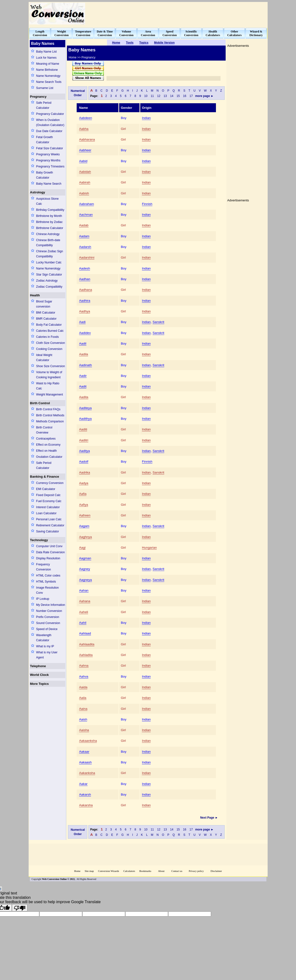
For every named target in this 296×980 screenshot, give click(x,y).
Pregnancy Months (48, 160)
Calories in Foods (47, 337)
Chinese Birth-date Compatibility (48, 243)
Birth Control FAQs (48, 409)
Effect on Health (46, 451)
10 (146, 96)
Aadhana (86, 290)
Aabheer (85, 150)
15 (178, 96)
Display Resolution (48, 558)
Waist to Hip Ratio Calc (48, 386)
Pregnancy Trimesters (50, 166)
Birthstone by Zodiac (49, 222)
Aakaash (85, 762)
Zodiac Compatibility (49, 287)
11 (152, 96)
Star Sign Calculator (49, 275)
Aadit (83, 386)
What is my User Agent (47, 655)
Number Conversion (49, 611)
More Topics (40, 684)
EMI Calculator (46, 489)
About (161, 871)
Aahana (85, 601)
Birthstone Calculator (50, 228)
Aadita (84, 397)
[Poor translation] (20, 908)
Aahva (84, 676)
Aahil (83, 623)
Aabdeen (86, 118)
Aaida (83, 687)
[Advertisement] (179, 14)
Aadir (83, 376)
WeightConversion (62, 33)
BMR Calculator (46, 319)
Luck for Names (46, 58)
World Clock (40, 675)
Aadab (84, 225)
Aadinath (86, 365)
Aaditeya (85, 408)
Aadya (84, 483)
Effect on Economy (48, 445)
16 (185, 96)
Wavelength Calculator (44, 638)
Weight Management (50, 395)
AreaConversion (148, 33)
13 (165, 96)
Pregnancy (38, 97)
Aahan (84, 590)
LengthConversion (40, 33)
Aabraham (87, 204)
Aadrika (85, 472)
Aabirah (85, 182)
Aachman (86, 215)
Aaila (83, 698)
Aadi (82, 322)
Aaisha (84, 730)
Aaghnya (86, 537)
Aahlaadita (87, 644)
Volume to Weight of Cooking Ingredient (49, 375)
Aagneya (86, 580)
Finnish (147, 204)
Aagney (85, 569)
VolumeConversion (127, 33)
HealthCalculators (213, 33)
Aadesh (85, 268)
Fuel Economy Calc (49, 501)
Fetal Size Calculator (50, 148)
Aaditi (83, 429)
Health (35, 295)
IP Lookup (43, 599)
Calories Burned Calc (50, 331)
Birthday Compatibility (50, 210)
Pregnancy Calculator (50, 114)
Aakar (83, 784)
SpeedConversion (170, 33)
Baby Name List (46, 52)
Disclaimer (216, 871)
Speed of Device (47, 629)
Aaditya (84, 451)
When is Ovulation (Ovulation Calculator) (50, 122)
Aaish (83, 719)
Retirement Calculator (50, 525)
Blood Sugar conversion (44, 304)
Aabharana (87, 139)
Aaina (83, 709)
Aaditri (84, 440)
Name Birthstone (47, 70)
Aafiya (84, 505)
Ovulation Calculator (49, 457)
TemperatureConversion (83, 33)
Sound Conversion (48, 623)
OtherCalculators (234, 33)
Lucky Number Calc (49, 262)
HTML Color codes (48, 576)
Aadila (84, 354)
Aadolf (84, 462)
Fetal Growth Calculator (45, 140)
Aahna (84, 666)
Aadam (84, 236)
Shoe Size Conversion (51, 366)
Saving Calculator (48, 531)
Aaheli (84, 612)
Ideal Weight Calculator (44, 358)
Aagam (84, 526)
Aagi (82, 548)
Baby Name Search (49, 184)
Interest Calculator (48, 507)
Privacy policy (196, 871)
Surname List (45, 88)
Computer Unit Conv (49, 546)
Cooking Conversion (49, 349)
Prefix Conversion (48, 617)
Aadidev (85, 333)
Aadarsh (85, 247)
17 (191, 96)
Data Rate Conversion (50, 552)
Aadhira (85, 301)
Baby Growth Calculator (45, 175)
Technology (39, 540)
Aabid (83, 161)
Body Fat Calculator (49, 325)
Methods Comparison (50, 421)
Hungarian (149, 548)
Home (77, 871)
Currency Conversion (50, 483)
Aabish (84, 193)
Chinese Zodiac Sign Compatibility (50, 254)
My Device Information (51, 605)
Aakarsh (85, 794)
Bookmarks (145, 871)
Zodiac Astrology (47, 281)
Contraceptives (46, 439)
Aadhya (85, 311)
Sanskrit (158, 322)
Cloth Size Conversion (51, 343)
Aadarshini (87, 257)
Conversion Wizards (109, 871)
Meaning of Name (48, 64)
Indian (146, 118)
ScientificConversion (191, 33)
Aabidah (85, 172)
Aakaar (84, 752)
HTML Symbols (46, 582)
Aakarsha (86, 805)
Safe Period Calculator (44, 105)
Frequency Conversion (44, 567)
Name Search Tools (49, 82)
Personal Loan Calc (49, 519)
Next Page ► (210, 818)
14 (172, 96)
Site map (89, 871)
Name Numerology (48, 76)
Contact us (177, 871)
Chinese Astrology (48, 234)
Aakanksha (87, 773)
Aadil (83, 344)
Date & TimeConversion (105, 33)
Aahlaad (85, 633)
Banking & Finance (45, 477)
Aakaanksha (88, 741)
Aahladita (86, 655)
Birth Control (40, 403)
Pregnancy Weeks (48, 154)
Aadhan (85, 279)
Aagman (85, 558)
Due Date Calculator (49, 131)
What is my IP (45, 646)
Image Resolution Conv (47, 590)
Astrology (38, 192)
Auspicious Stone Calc (47, 201)
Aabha (84, 129)
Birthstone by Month (49, 216)
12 (159, 96)
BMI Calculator (46, 313)
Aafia (83, 494)
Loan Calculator (46, 513)
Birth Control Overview (44, 430)
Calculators (129, 871)
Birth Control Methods (50, 415)
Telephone (38, 666)
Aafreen (85, 515)
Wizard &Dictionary (256, 33)
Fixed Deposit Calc (48, 495)
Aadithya (85, 419)
